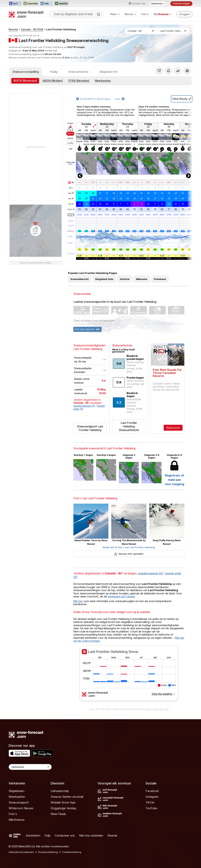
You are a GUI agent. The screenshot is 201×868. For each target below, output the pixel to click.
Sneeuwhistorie (78, 72)
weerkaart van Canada (121, 596)
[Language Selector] (30, 767)
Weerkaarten (103, 81)
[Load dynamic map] (36, 231)
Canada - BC (32, 29)
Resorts (13, 29)
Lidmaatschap (60, 791)
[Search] (99, 14)
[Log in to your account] (184, 14)
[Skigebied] (173, 31)
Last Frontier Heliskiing (61, 29)
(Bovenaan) (25, 81)
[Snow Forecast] (26, 14)
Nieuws (130, 14)
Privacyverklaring (48, 852)
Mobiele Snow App (63, 802)
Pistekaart (160, 279)
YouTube (151, 808)
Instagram (152, 797)
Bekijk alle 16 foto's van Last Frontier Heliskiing (129, 547)
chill (71, 204)
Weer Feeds (58, 814)
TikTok (150, 802)
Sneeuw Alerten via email (67, 797)
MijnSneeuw (17, 820)
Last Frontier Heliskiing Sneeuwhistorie (129, 426)
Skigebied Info (109, 72)
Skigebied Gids (104, 279)
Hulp (47, 835)
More (71, 164)
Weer (115, 14)
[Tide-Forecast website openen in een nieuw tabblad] (46, 4)
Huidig (54, 72)
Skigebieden (17, 791)
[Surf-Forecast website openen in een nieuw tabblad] (15, 4)
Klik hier (78, 601)
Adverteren (33, 835)
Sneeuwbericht (80, 279)
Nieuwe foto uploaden (129, 554)
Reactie (112, 835)
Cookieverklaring (72, 852)
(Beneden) (79, 81)
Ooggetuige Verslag (63, 808)
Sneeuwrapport (19, 802)
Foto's (145, 14)
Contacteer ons (65, 835)
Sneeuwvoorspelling (26, 72)
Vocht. (71, 209)
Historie (125, 279)
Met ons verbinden (91, 835)
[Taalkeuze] (158, 4)
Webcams (142, 279)
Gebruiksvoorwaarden (21, 852)
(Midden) (53, 81)
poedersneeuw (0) (84, 406)
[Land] (141, 31)
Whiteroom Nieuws (21, 808)
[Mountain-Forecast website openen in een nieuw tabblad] (31, 4)
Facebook (152, 791)
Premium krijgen (181, 4)
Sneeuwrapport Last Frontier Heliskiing (90, 428)
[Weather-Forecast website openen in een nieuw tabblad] (61, 4)
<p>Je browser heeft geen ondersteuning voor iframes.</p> (129, 675)
